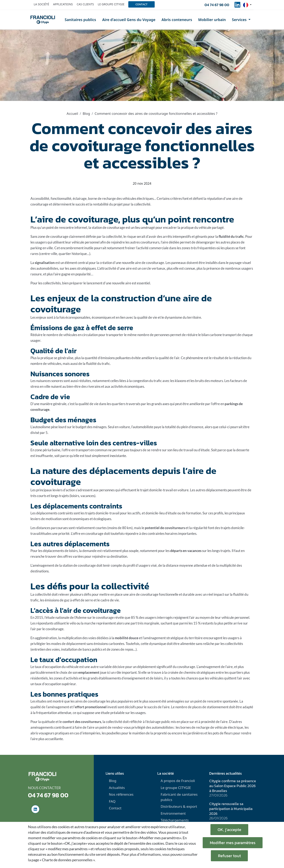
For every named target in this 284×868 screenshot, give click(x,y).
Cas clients (85, 4)
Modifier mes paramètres (233, 843)
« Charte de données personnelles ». (68, 860)
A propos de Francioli (178, 781)
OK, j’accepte (229, 830)
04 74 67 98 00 (217, 5)
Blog (86, 113)
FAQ (112, 801)
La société (41, 4)
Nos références (121, 794)
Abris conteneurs (177, 20)
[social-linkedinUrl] (237, 6)
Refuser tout (229, 856)
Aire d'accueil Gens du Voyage (129, 20)
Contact (141, 4)
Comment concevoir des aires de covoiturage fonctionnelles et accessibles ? (156, 113)
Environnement (173, 813)
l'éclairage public (158, 722)
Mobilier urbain (212, 20)
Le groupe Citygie (111, 4)
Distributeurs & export (179, 806)
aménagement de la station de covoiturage (64, 565)
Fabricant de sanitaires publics (179, 797)
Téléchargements (175, 820)
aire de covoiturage (144, 594)
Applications (63, 4)
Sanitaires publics (81, 20)
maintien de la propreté (150, 733)
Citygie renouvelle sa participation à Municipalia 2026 (231, 809)
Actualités (117, 788)
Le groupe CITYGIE (176, 788)
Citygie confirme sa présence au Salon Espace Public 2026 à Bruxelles (233, 786)
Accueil (72, 113)
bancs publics (92, 649)
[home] (43, 20)
